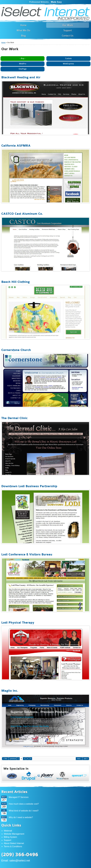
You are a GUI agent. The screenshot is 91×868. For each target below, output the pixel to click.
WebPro (23, 64)
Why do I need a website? (21, 817)
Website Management (14, 834)
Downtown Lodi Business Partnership (29, 486)
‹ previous (13, 759)
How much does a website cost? (24, 804)
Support (7, 840)
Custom (68, 58)
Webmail (8, 831)
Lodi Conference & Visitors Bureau (27, 554)
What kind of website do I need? (24, 811)
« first (5, 759)
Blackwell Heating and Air (21, 77)
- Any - (23, 58)
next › (79, 759)
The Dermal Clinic (14, 418)
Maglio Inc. (10, 691)
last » (86, 759)
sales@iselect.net (20, 861)
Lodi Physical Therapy (18, 623)
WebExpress (68, 64)
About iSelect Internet (14, 843)
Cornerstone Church (16, 350)
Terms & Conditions (13, 846)
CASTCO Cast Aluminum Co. (22, 214)
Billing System (10, 837)
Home (3, 43)
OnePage (23, 69)
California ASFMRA (16, 146)
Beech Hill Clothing (15, 282)
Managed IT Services (19, 797)
